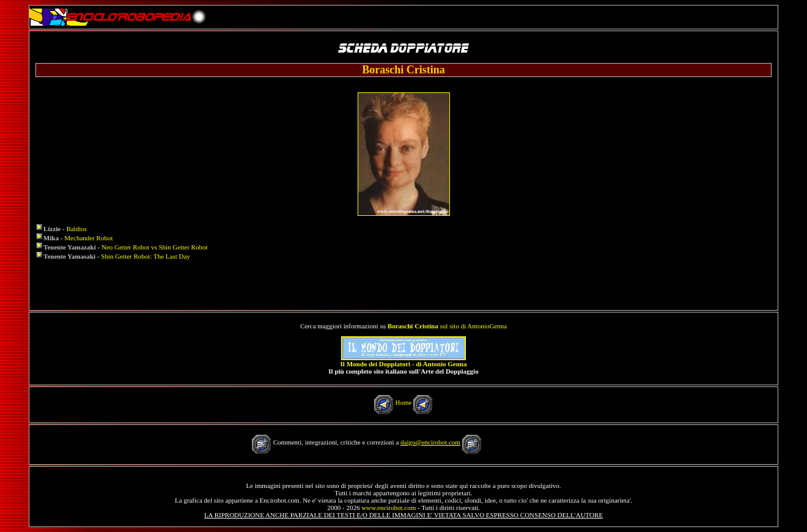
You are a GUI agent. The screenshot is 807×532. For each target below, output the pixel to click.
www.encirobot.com (389, 508)
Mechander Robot (88, 238)
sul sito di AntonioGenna (447, 326)
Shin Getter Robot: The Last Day (146, 256)
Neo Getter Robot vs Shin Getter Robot (155, 247)
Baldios (76, 229)
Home (404, 402)
